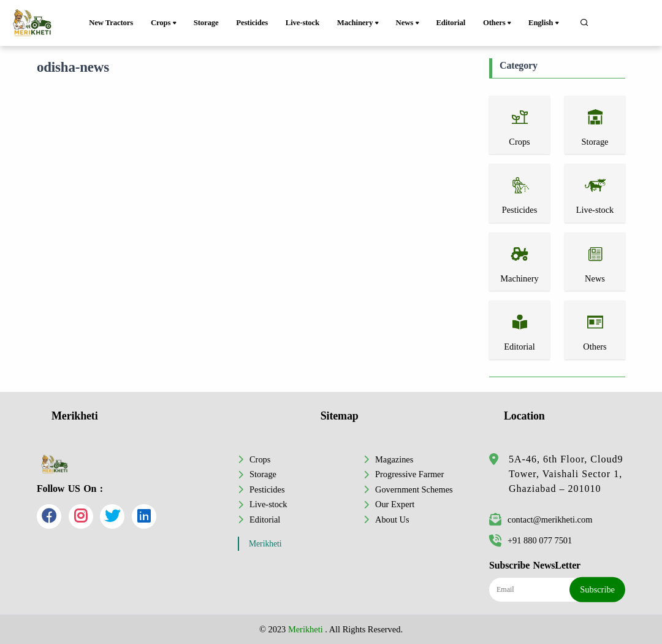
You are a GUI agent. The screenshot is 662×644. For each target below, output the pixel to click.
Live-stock (302, 23)
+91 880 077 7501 (531, 540)
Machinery (359, 23)
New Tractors (111, 23)
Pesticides (252, 23)
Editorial (451, 23)
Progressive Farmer (409, 474)
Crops (165, 23)
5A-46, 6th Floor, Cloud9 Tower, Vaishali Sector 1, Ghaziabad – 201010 (566, 474)
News (409, 23)
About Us (392, 519)
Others (498, 23)
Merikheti (265, 544)
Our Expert (395, 504)
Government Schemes (414, 489)
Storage (206, 23)
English (545, 23)
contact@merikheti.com (541, 519)
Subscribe (597, 589)
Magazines (394, 459)
